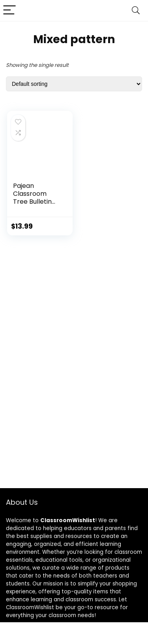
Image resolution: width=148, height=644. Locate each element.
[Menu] (9, 10)
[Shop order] (74, 84)
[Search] (136, 10)
